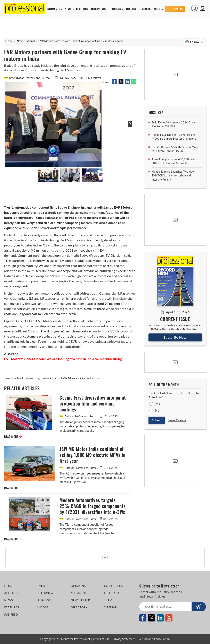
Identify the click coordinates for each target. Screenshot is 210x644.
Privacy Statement (124, 639)
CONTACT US (114, 586)
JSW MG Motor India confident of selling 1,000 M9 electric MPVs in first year (92, 455)
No (157, 410)
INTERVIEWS (98, 9)
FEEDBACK (112, 593)
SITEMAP (110, 607)
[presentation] (10, 126)
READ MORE (13, 437)
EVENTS (43, 586)
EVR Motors (70, 378)
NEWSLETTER (80, 600)
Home (9, 41)
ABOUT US (12, 593)
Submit (157, 420)
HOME (9, 586)
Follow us (194, 42)
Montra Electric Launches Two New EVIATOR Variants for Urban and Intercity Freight (173, 176)
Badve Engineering (26, 378)
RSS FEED (11, 614)
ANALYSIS (131, 9)
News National (26, 41)
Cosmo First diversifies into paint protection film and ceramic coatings (93, 404)
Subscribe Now (175, 337)
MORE (157, 9)
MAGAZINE (79, 593)
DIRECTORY (79, 607)
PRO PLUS (175, 9)
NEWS (68, 9)
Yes (158, 404)
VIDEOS (146, 9)
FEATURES (82, 9)
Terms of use (101, 639)
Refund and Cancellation (154, 639)
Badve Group (50, 378)
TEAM (108, 600)
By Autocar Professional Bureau (28, 78)
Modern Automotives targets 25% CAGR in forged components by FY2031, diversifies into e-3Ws (92, 506)
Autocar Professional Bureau (79, 416)
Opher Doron (89, 378)
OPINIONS (115, 9)
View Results (177, 420)
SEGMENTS (54, 9)
